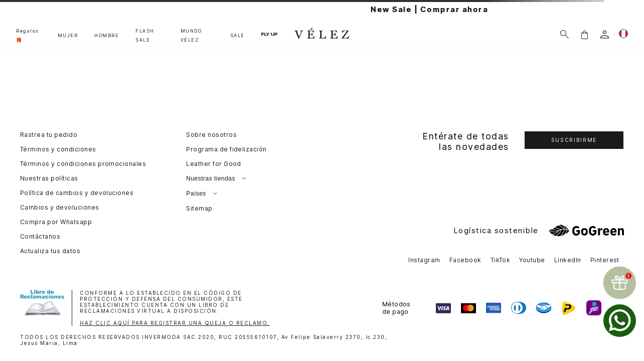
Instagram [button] (424, 260)
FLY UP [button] (270, 34)
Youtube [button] (532, 260)
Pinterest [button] (605, 260)
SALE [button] (237, 35)
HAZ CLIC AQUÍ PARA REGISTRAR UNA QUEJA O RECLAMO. (175, 323)
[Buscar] (565, 34)
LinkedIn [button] (568, 260)
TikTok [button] (501, 260)
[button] (584, 34)
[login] (605, 34)
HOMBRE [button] (107, 35)
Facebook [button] (465, 260)
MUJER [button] (68, 35)
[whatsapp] (620, 321)
